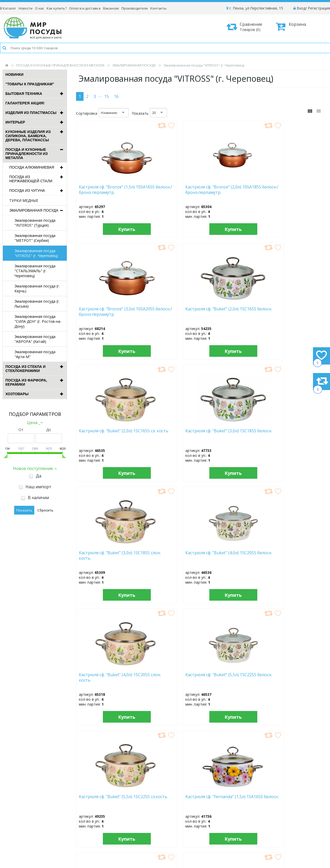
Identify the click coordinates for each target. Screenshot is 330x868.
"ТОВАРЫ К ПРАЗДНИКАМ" (30, 84)
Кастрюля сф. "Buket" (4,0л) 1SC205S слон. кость (100, 436)
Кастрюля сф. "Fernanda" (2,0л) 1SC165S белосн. (167, 556)
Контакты (158, 8)
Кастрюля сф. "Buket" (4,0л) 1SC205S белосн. (291, 312)
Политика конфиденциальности (285, 824)
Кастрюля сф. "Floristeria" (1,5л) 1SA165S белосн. (294, 677)
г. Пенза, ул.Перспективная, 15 (255, 8)
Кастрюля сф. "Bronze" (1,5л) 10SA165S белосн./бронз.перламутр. (103, 192)
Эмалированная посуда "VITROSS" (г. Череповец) (36, 253)
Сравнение (246, 27)
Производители (135, 8)
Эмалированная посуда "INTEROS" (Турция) (35, 223)
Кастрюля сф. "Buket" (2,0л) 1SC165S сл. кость (103, 312)
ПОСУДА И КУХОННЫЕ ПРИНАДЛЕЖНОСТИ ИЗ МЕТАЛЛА (60, 65)
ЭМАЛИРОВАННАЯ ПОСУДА (134, 65)
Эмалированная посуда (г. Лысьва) (37, 304)
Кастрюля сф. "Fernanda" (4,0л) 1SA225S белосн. (103, 677)
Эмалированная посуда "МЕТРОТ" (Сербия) (35, 238)
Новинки (14, 75)
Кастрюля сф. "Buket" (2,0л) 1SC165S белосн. (293, 190)
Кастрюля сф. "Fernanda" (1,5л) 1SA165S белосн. (294, 434)
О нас (40, 8)
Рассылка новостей (132, 829)
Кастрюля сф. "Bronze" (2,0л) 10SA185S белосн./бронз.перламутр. (166, 192)
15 (106, 96)
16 (116, 96)
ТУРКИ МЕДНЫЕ (24, 200)
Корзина (291, 27)
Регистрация (319, 8)
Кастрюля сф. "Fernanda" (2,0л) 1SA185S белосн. (103, 556)
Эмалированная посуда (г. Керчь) (37, 288)
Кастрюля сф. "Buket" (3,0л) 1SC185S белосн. (164, 312)
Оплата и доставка (85, 8)
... (100, 95)
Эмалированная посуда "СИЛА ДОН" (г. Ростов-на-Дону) (38, 321)
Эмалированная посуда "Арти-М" (35, 354)
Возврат (265, 817)
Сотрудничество (199, 817)
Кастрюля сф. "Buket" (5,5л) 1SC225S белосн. (165, 434)
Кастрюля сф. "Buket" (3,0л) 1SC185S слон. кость (227, 314)
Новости (26, 8)
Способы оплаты (272, 810)
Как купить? (57, 8)
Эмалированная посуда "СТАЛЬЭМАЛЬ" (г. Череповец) (35, 271)
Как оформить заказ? (276, 796)
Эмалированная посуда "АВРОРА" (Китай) (35, 339)
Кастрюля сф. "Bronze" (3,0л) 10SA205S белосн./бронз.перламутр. (230, 192)
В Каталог (8, 8)
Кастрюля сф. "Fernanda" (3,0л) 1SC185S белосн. (294, 556)
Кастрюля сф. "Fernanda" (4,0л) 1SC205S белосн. (167, 677)
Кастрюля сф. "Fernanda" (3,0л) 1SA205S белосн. (230, 556)
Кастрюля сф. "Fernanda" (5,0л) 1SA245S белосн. (230, 677)
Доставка (266, 803)
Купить (105, 229)
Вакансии (111, 8)
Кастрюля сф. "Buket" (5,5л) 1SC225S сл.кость (231, 434)
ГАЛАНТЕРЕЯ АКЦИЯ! (25, 103)
